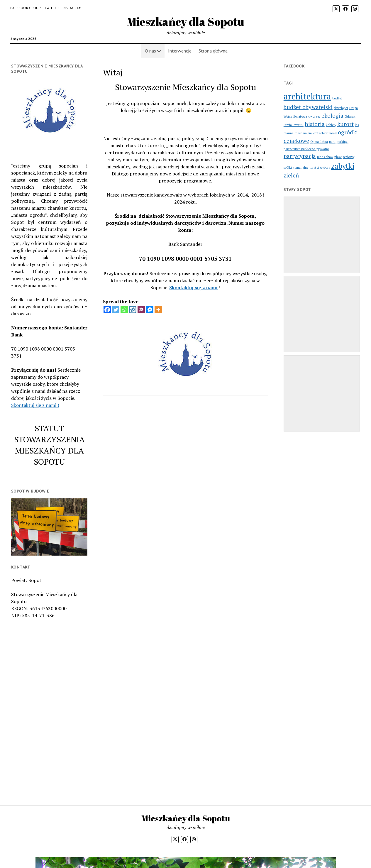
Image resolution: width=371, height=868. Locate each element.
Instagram (72, 8)
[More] (158, 310)
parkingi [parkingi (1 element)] (343, 142)
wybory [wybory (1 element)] (325, 167)
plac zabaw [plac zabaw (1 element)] (325, 157)
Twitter (52, 8)
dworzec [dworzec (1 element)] (314, 116)
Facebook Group (26, 8)
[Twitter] (116, 310)
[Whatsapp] (124, 310)
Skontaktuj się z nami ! (35, 405)
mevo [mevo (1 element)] (298, 133)
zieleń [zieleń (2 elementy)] (291, 175)
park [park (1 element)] (332, 142)
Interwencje (180, 51)
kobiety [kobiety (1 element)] (331, 125)
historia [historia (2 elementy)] (315, 124)
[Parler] (141, 310)
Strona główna (213, 51)
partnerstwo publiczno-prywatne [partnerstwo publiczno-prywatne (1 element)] (306, 149)
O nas (150, 51)
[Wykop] (133, 310)
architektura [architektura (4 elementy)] (307, 96)
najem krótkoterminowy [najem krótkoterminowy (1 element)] (320, 133)
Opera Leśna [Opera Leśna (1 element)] (319, 142)
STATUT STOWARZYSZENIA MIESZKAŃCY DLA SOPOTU (49, 445)
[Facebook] (107, 310)
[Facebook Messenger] (150, 310)
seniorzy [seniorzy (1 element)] (349, 157)
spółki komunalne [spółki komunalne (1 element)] (296, 167)
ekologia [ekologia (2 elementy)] (332, 115)
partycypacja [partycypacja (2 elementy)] (300, 156)
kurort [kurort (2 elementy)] (345, 124)
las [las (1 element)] (357, 125)
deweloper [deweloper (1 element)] (341, 108)
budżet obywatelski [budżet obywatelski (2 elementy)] (308, 107)
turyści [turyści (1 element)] (314, 167)
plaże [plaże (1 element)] (338, 157)
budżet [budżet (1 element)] (337, 98)
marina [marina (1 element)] (289, 133)
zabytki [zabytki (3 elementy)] (343, 166)
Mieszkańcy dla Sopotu (186, 22)
